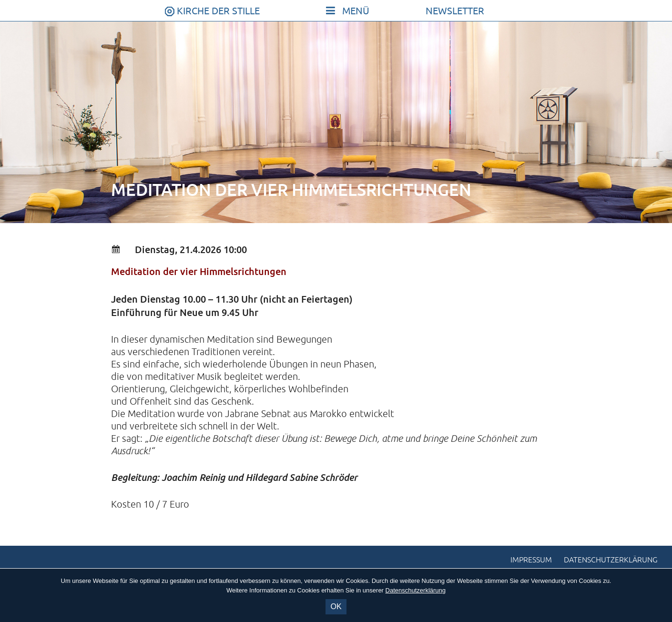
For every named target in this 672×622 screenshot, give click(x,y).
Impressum (531, 560)
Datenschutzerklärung (611, 560)
